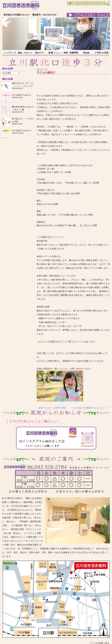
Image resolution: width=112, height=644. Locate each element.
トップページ (10, 53)
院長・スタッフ (25, 53)
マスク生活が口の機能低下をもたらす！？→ (90, 408)
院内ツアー (40, 53)
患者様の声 (56, 53)
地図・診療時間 (71, 53)
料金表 (86, 53)
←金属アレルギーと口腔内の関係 (51, 408)
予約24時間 (102, 53)
